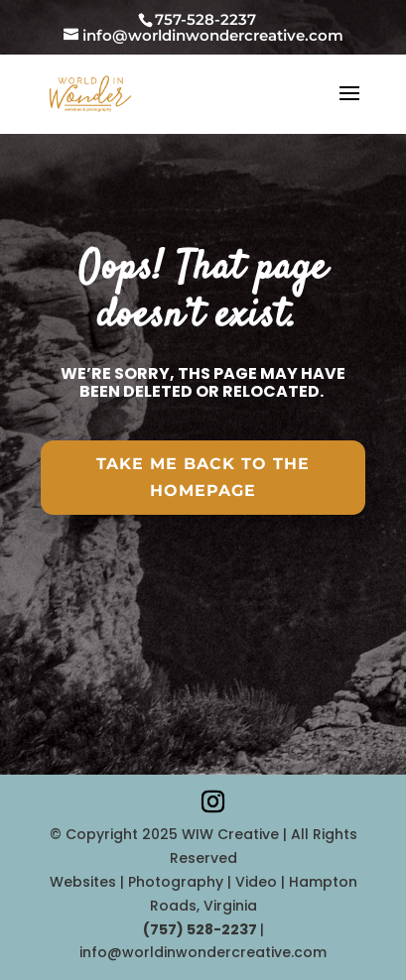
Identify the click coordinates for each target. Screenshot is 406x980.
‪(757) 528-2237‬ (202, 929)
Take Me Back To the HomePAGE (203, 477)
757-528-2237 (205, 19)
